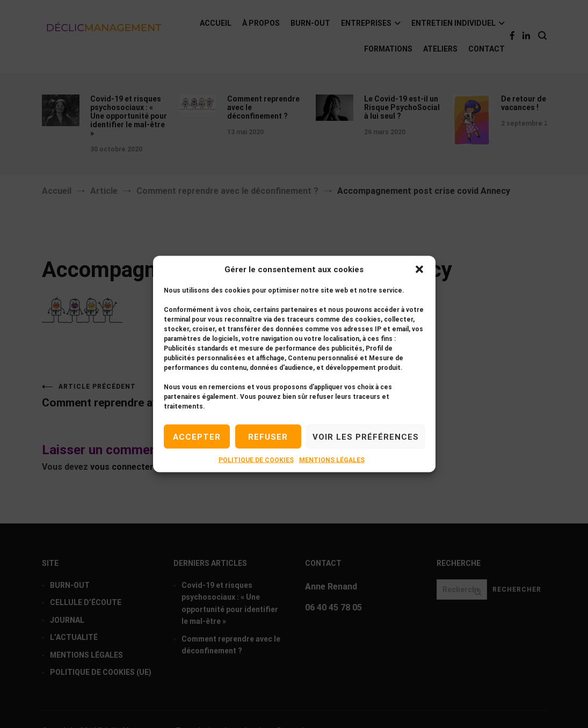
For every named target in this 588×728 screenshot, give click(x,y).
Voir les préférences (366, 436)
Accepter (197, 436)
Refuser (268, 436)
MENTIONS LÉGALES (332, 460)
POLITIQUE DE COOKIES (256, 460)
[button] (419, 270)
